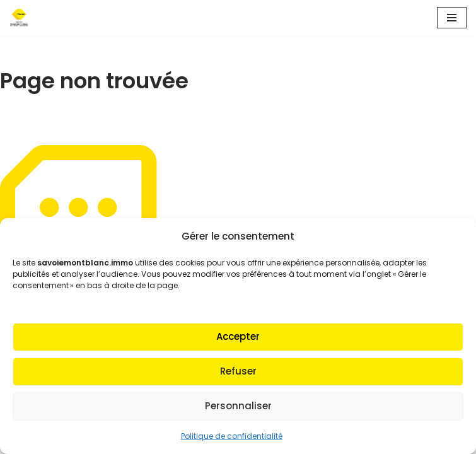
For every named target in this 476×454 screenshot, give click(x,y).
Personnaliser (238, 406)
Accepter (238, 336)
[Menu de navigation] (452, 18)
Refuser (238, 371)
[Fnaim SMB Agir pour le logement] (23, 18)
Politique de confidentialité (232, 436)
